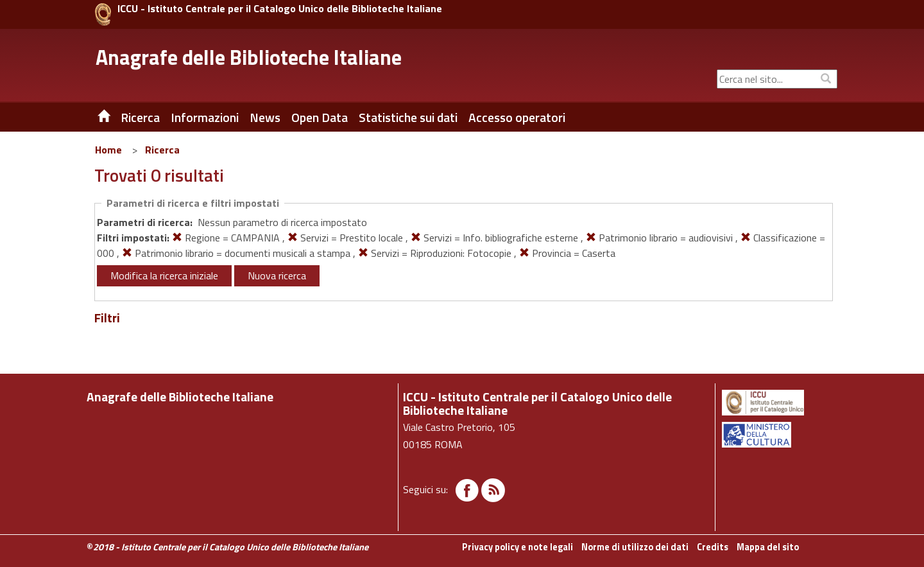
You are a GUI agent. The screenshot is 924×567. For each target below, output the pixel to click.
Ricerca (162, 150)
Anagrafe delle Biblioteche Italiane (249, 57)
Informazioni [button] (205, 118)
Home (108, 150)
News (265, 118)
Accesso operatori (517, 118)
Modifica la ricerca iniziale (164, 275)
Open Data (320, 118)
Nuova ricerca (277, 275)
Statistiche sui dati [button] (408, 118)
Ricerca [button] (140, 118)
